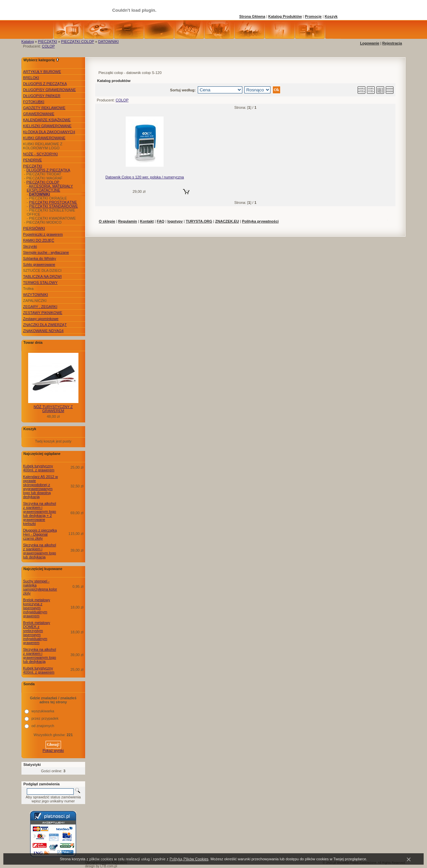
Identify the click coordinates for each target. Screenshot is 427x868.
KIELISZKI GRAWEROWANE (47, 126)
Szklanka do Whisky (40, 258)
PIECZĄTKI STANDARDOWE (53, 206)
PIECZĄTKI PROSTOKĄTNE (53, 202)
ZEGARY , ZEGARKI (40, 307)
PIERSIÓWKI (34, 228)
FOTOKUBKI (34, 102)
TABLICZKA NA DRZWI (42, 277)
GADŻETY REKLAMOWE (44, 108)
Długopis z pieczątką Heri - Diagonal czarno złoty (40, 534)
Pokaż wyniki (53, 751)
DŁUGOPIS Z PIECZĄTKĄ (45, 84)
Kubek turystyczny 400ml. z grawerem (39, 468)
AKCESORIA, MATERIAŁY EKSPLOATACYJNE (50, 188)
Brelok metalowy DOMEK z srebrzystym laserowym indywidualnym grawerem (37, 633)
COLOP (48, 46)
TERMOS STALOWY (40, 283)
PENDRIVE (33, 160)
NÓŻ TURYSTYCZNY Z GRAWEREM (53, 409)
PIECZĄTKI (47, 42)
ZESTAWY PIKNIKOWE (43, 313)
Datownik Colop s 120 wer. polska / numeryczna (145, 177)
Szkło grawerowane (39, 264)
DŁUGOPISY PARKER (42, 96)
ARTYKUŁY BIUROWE (42, 72)
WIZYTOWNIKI (36, 295)
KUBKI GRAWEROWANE (44, 138)
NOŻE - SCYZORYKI (41, 154)
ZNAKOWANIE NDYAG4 (43, 331)
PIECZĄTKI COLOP (77, 42)
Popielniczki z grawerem (43, 234)
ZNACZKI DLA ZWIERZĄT (45, 325)
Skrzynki (30, 246)
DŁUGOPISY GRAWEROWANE (49, 90)
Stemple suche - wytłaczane (46, 252)
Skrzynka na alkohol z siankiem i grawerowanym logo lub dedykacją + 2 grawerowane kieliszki (40, 514)
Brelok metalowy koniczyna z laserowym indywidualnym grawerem (37, 608)
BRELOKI (31, 78)
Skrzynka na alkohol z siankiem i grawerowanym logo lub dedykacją (40, 551)
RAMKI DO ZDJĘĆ (39, 240)
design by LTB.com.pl (101, 866)
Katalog (28, 42)
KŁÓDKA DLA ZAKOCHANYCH (49, 132)
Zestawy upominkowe (41, 319)
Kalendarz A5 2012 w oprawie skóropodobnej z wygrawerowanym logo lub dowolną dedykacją (41, 487)
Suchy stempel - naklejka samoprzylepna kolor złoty (40, 587)
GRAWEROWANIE (39, 114)
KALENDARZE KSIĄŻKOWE (47, 120)
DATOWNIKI (108, 42)
